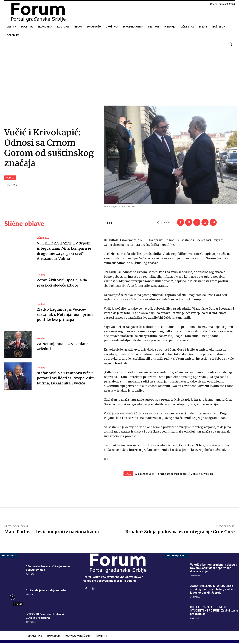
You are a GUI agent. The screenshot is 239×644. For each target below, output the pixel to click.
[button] (230, 44)
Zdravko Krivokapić (202, 475)
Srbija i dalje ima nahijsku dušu (46, 592)
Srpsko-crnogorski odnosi (173, 475)
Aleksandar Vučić (145, 475)
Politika (10, 178)
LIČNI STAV (43, 239)
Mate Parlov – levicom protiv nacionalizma (52, 533)
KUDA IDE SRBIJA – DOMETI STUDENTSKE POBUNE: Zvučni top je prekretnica (215, 612)
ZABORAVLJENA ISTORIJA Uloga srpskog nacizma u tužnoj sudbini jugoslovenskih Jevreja (212, 591)
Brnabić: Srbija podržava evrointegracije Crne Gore (180, 533)
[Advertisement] (120, 79)
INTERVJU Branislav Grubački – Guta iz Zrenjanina (46, 617)
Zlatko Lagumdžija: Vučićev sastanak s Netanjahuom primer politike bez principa (66, 316)
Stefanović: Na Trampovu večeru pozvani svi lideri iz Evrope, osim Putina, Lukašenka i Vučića (66, 379)
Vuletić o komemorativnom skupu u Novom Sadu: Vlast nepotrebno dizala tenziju (214, 569)
